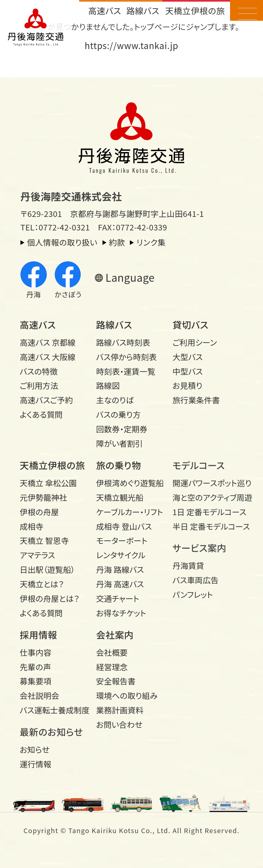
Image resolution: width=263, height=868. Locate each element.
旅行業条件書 (196, 400)
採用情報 (39, 635)
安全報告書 (116, 681)
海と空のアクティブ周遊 (207, 497)
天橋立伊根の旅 (195, 10)
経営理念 (112, 667)
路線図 (108, 385)
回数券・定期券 (122, 429)
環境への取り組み (127, 695)
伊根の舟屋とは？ (50, 598)
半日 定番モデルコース (207, 526)
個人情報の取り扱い (62, 242)
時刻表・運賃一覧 (126, 371)
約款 (117, 242)
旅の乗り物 (119, 465)
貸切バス (190, 325)
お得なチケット (121, 613)
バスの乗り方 (118, 414)
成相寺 (32, 526)
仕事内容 (36, 652)
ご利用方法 (39, 385)
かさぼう (68, 280)
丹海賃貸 (188, 565)
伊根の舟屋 (39, 512)
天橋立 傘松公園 (48, 483)
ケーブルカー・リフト (130, 512)
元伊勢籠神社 (44, 497)
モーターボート (122, 540)
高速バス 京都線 (48, 342)
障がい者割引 (120, 443)
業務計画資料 (120, 710)
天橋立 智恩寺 (44, 540)
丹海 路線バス (120, 569)
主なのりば (115, 400)
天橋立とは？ (42, 584)
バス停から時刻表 (127, 357)
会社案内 (115, 635)
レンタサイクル (121, 555)
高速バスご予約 (46, 400)
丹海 (34, 280)
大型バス (188, 357)
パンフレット (193, 594)
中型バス (188, 371)
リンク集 (151, 242)
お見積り (187, 385)
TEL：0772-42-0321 (55, 227)
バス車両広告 (195, 580)
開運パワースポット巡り (207, 483)
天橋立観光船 (120, 497)
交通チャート (118, 598)
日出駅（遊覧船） (47, 569)
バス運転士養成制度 (55, 710)
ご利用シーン (195, 342)
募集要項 (36, 681)
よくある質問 (41, 414)
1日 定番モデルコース (207, 512)
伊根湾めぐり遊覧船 (130, 483)
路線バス (143, 10)
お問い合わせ (119, 724)
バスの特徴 (39, 371)
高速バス (104, 10)
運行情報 (36, 764)
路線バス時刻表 (123, 342)
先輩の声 (35, 667)
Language (130, 277)
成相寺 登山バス (124, 526)
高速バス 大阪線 (48, 357)
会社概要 (112, 652)
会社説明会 (40, 695)
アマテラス (37, 555)
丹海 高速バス (120, 584)
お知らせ (35, 749)
